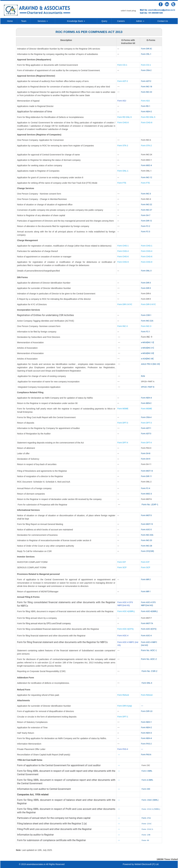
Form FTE (122, 183)
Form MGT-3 (146, 515)
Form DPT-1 (123, 717)
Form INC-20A (147, 535)
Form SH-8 (146, 453)
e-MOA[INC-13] (148, 342)
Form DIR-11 (147, 476)
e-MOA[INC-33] (148, 353)
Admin (140, 21)
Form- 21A (146, 818)
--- (142, 706)
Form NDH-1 (146, 722)
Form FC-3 (146, 232)
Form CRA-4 (146, 417)
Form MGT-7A (147, 623)
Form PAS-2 (146, 744)
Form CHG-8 (123, 123)
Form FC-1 (146, 332)
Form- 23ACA (147, 829)
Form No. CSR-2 (149, 671)
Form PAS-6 (146, 755)
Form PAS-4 (123, 749)
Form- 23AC (147, 824)
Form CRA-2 (146, 70)
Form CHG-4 (123, 251)
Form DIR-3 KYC (125, 304)
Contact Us (163, 21)
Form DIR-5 (146, 288)
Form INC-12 (147, 177)
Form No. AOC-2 (149, 659)
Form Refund (123, 695)
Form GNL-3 (146, 271)
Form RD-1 (146, 106)
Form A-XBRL (147, 780)
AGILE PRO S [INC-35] (150, 364)
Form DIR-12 (147, 221)
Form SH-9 (146, 459)
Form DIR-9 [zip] (125, 706)
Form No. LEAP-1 (150, 504)
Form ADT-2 (123, 81)
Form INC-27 (147, 210)
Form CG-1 (122, 65)
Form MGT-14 (147, 471)
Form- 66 (145, 840)
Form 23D (146, 789)
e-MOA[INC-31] (148, 348)
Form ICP (122, 562)
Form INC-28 (147, 546)
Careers (121, 21)
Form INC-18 (147, 87)
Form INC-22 (147, 204)
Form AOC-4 (123, 636)
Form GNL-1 (123, 171)
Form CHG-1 (123, 246)
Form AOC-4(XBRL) (126, 611)
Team (24, 21)
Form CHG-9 (123, 262)
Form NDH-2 (146, 112)
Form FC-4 (146, 488)
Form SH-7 (146, 215)
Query (104, 21)
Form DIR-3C (147, 49)
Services (43, 21)
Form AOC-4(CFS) (126, 629)
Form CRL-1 (146, 54)
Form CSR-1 (146, 315)
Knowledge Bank (76, 21)
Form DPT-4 (123, 443)
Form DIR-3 (146, 283)
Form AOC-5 (146, 530)
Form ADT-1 (146, 428)
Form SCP (122, 567)
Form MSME (123, 409)
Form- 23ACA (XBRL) (151, 809)
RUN (143, 376)
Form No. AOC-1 (149, 650)
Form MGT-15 (147, 524)
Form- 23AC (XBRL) (150, 800)
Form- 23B (146, 835)
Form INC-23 (147, 92)
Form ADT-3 (146, 434)
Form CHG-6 (123, 257)
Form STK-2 (123, 146)
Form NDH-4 (146, 398)
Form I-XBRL (147, 771)
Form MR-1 (146, 591)
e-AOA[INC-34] (147, 359)
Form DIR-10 (147, 711)
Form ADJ (122, 101)
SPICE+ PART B (148, 387)
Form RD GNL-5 (125, 117)
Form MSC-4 (147, 165)
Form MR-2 (146, 579)
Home (10, 21)
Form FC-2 (146, 226)
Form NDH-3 (146, 733)
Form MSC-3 (147, 494)
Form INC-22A (147, 321)
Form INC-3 (146, 194)
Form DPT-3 (123, 423)
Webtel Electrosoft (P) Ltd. (147, 864)
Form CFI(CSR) (148, 551)
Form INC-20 (147, 540)
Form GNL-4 (147, 683)
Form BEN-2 (146, 403)
